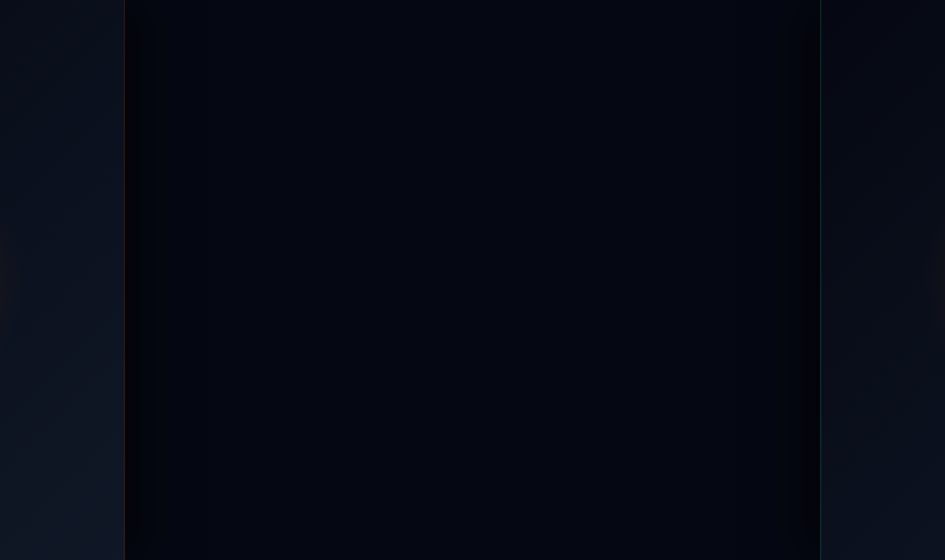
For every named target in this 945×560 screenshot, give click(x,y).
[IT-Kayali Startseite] (241, 305)
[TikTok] (147, 429)
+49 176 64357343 (75, 15)
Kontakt (803, 64)
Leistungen (325, 64)
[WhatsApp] (191, 429)
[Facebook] (60, 429)
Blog (733, 64)
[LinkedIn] (234, 429)
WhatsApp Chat (191, 15)
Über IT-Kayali (645, 64)
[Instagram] (103, 429)
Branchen (441, 64)
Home (241, 64)
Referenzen (537, 64)
